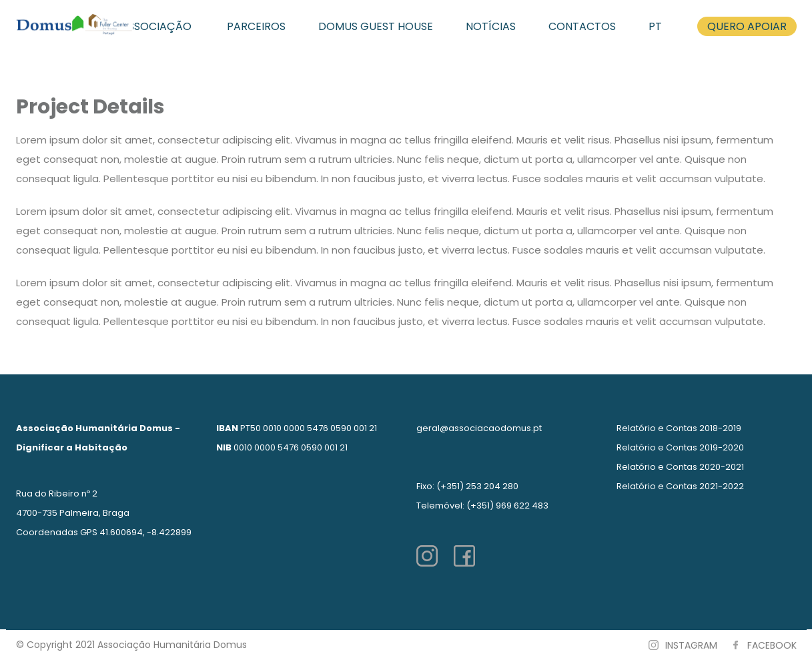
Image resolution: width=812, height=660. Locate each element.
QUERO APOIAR (747, 26)
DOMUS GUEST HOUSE (376, 26)
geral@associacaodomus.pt (479, 428)
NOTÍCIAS (491, 26)
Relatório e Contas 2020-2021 (680, 467)
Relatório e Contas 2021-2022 (680, 486)
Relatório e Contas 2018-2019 (679, 428)
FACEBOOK (772, 645)
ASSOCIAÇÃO (156, 26)
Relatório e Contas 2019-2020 (680, 447)
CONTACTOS (582, 26)
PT (655, 26)
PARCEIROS (256, 26)
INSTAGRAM (691, 645)
